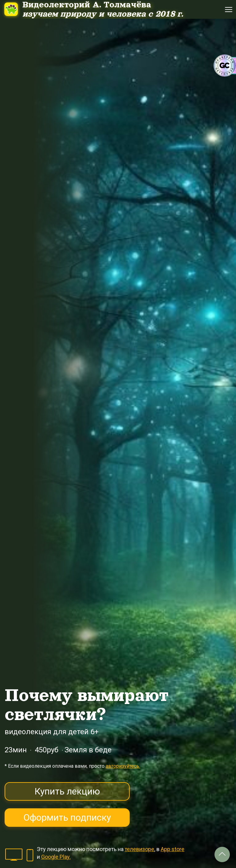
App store (173, 849)
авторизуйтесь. (123, 766)
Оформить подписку (67, 817)
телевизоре (140, 849)
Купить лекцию (67, 791)
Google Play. (56, 857)
